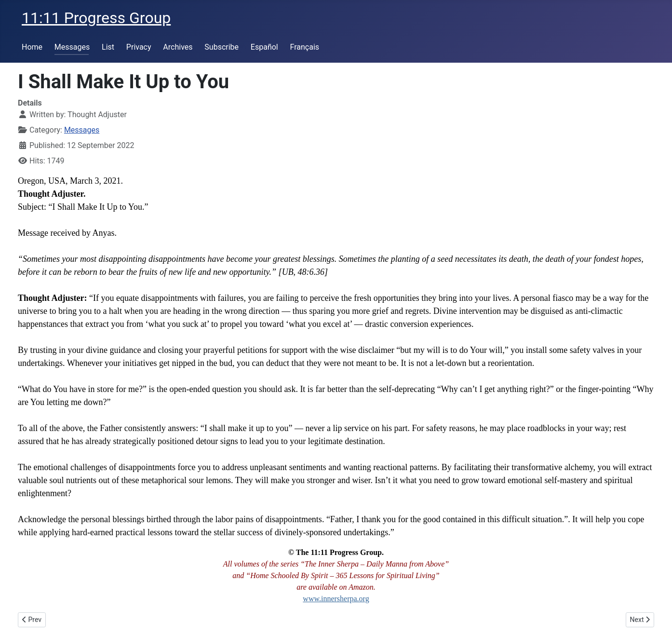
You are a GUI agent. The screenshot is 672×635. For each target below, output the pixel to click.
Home (32, 47)
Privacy (139, 47)
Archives (178, 47)
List (108, 47)
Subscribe (222, 47)
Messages (72, 47)
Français (305, 47)
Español (264, 47)
